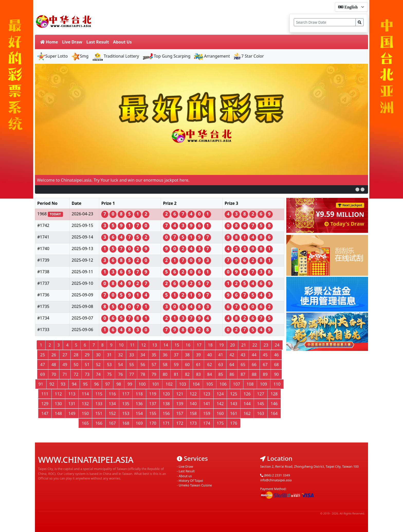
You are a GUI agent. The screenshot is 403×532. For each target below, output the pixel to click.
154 (139, 413)
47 (43, 365)
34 (143, 355)
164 (274, 413)
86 (232, 374)
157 (180, 413)
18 (210, 345)
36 (165, 355)
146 (274, 404)
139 (180, 404)
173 (193, 423)
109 (264, 384)
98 (119, 384)
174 (207, 423)
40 (209, 355)
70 (54, 374)
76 (121, 374)
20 (232, 345)
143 (233, 404)
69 (43, 374)
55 (132, 365)
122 (193, 394)
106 (223, 384)
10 (121, 345)
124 (220, 394)
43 (243, 355)
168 (126, 423)
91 (41, 384)
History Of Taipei (191, 481)
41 (221, 355)
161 (233, 413)
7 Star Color (249, 56)
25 (43, 355)
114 (85, 394)
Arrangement (212, 56)
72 (76, 374)
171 (166, 423)
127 (260, 394)
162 (247, 413)
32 (121, 355)
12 (143, 345)
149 (72, 413)
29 (87, 355)
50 (76, 365)
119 (153, 394)
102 (169, 384)
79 (154, 374)
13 (154, 345)
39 (198, 355)
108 (250, 384)
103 (183, 384)
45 (265, 355)
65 (243, 365)
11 (132, 345)
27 (65, 355)
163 (260, 413)
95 (85, 384)
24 (277, 345)
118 (139, 394)
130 (58, 404)
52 (98, 365)
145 (260, 404)
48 (54, 365)
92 (52, 384)
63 (221, 365)
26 (54, 355)
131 (72, 404)
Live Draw (72, 42)
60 (187, 365)
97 (107, 384)
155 (153, 413)
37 (176, 355)
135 (126, 404)
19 (221, 345)
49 (65, 365)
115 (99, 394)
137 (153, 404)
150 (85, 413)
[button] (357, 189)
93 (63, 384)
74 (98, 374)
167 (112, 423)
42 (232, 355)
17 (199, 345)
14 (166, 345)
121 (180, 394)
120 (166, 394)
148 (58, 413)
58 (165, 365)
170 (153, 423)
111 (45, 394)
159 (207, 413)
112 (58, 394)
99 (130, 384)
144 (247, 404)
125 (233, 394)
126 (247, 394)
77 (132, 374)
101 (156, 384)
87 (243, 374)
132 (85, 404)
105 (210, 384)
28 (76, 355)
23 (266, 345)
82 (187, 374)
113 (72, 394)
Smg (80, 56)
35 (154, 355)
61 (198, 365)
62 (209, 365)
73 (87, 374)
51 (87, 365)
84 (209, 374)
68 (276, 365)
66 (254, 365)
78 (143, 374)
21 (244, 345)
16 (188, 345)
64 (232, 365)
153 (126, 413)
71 (65, 374)
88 (254, 374)
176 (233, 423)
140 (193, 404)
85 (221, 374)
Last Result (98, 42)
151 (99, 413)
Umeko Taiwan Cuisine (195, 485)
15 (177, 345)
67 (265, 365)
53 (109, 365)
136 (139, 404)
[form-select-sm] (351, 7)
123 (207, 394)
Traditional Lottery (115, 56)
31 (109, 355)
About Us (122, 42)
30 (98, 355)
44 (254, 355)
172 (180, 423)
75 (109, 374)
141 (207, 404)
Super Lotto (52, 56)
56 (143, 365)
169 (139, 423)
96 (96, 384)
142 (220, 404)
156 (166, 413)
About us (185, 476)
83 (198, 374)
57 (154, 365)
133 (99, 404)
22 (255, 345)
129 (45, 404)
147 (45, 413)
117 (126, 394)
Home (49, 42)
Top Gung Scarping (166, 56)
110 (277, 384)
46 (276, 355)
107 (237, 384)
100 (142, 384)
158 (193, 413)
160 (220, 413)
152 (112, 413)
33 (132, 355)
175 (220, 423)
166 (99, 423)
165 (85, 423)
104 (196, 384)
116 (112, 394)
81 (176, 374)
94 (74, 384)
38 (187, 355)
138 (166, 404)
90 (276, 374)
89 (265, 374)
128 (274, 394)
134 (112, 404)
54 (121, 365)
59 (176, 365)
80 (165, 374)
